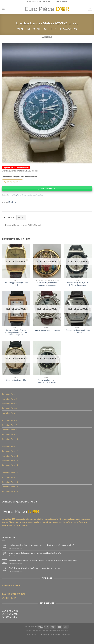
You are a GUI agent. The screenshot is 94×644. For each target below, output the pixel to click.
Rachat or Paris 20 (10, 496)
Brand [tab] (21, 219)
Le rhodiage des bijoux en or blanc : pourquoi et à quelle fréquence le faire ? (42, 551)
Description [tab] (9, 219)
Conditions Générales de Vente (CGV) (51, 637)
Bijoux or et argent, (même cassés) (24, 527)
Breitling (14, 196)
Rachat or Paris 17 (10, 482)
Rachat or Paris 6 (9, 424)
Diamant (24, 531)
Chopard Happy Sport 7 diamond (47, 332)
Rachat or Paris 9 (9, 438)
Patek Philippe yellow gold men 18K (16, 286)
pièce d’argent (79, 527)
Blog (68, 637)
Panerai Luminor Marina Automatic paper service (47, 383)
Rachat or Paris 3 (9, 406)
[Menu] (3, 9)
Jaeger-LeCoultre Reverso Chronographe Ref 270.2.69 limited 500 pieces (16, 334)
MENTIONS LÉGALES (31, 637)
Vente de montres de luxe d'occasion (47, 29)
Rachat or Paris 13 (10, 460)
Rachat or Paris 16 (10, 477)
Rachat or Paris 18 (10, 487)
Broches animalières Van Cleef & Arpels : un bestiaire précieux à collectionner (43, 566)
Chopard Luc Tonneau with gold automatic (78, 333)
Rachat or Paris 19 (10, 491)
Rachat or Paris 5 (9, 416)
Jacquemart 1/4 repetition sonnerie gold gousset (47, 286)
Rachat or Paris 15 (10, 469)
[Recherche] (90, 9)
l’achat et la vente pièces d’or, (46, 524)
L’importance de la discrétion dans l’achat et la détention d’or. (36, 559)
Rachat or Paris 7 (9, 428)
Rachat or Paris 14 (10, 465)
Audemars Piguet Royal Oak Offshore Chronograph (78, 286)
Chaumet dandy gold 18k (16, 382)
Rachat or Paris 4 (9, 411)
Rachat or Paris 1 (9, 397)
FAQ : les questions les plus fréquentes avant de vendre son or (36, 574)
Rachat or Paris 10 (10, 443)
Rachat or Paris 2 (9, 402)
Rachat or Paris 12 (10, 455)
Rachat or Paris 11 (10, 450)
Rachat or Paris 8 (9, 433)
